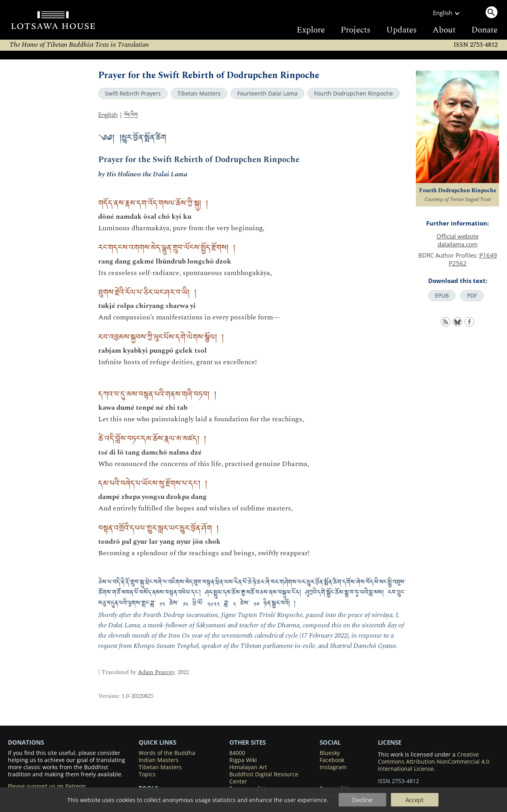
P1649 (488, 255)
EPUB (442, 296)
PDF (472, 296)
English (108, 115)
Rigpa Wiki (243, 760)
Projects (355, 30)
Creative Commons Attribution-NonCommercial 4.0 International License (434, 762)
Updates (401, 30)
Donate (484, 30)
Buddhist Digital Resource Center (264, 778)
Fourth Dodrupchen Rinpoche (354, 94)
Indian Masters (159, 760)
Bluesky (330, 753)
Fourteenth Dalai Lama (267, 94)
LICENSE (390, 742)
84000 (237, 753)
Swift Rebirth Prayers (133, 94)
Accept (415, 800)
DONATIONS (26, 742)
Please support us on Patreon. (48, 786)
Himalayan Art (248, 767)
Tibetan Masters (199, 94)
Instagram (333, 767)
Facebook (332, 760)
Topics (147, 774)
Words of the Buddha (167, 753)
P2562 (458, 263)
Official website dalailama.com (457, 240)
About (444, 30)
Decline (362, 800)
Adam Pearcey (156, 672)
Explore (311, 30)
